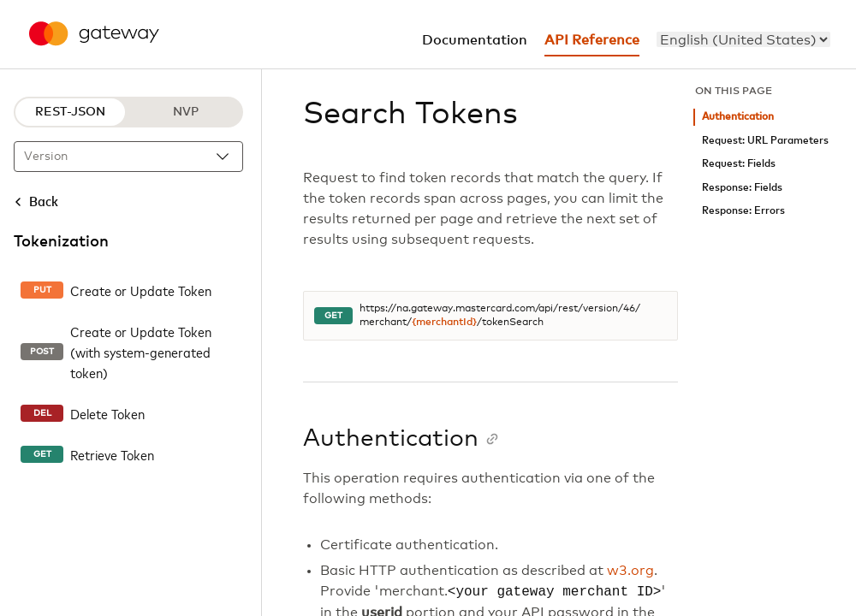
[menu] (743, 39)
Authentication (738, 117)
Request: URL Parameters (765, 141)
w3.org (630, 571)
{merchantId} (444, 323)
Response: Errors (743, 211)
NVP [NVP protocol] (186, 112)
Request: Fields (739, 164)
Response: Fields (742, 188)
